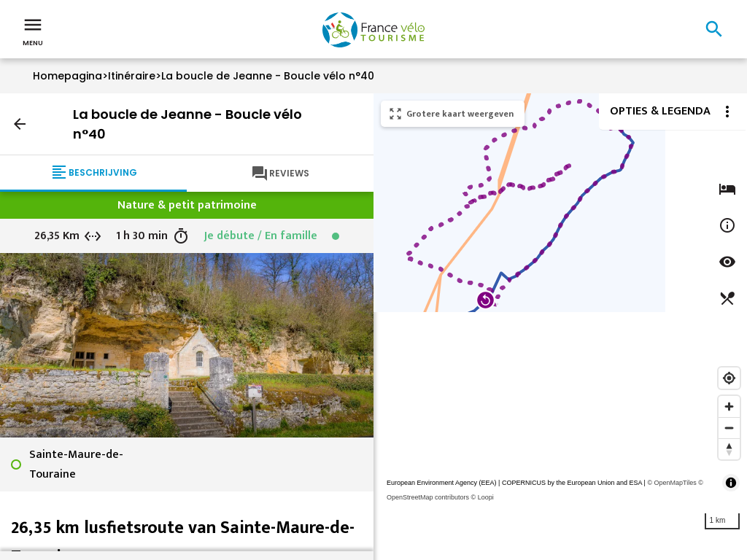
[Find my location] (729, 378)
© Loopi (483, 497)
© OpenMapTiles (671, 483)
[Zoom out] (729, 428)
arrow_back (20, 124)
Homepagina (67, 76)
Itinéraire (132, 76)
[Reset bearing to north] (729, 449)
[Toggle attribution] (731, 483)
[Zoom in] (729, 407)
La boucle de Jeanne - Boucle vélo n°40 (268, 76)
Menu (33, 31)
